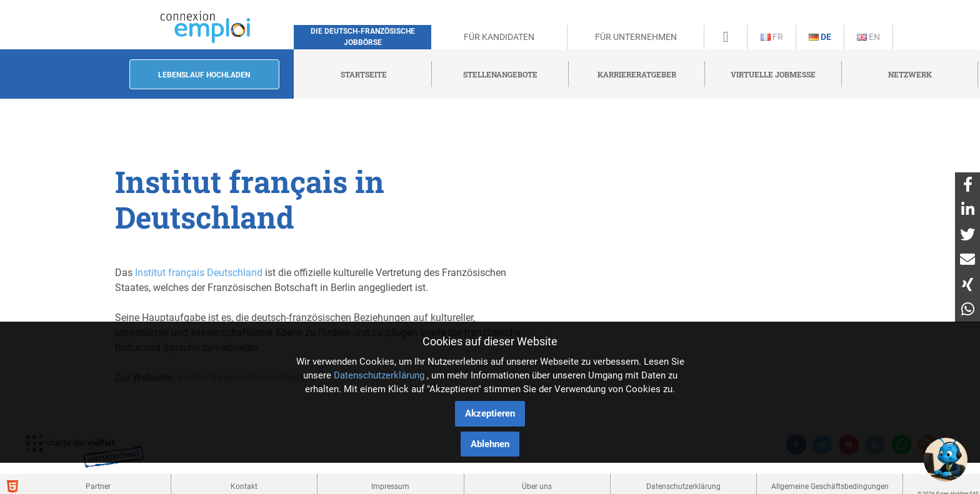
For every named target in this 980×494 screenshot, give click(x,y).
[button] (946, 460)
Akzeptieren (490, 413)
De (820, 37)
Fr (772, 37)
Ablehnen (490, 444)
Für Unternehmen (636, 37)
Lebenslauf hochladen (204, 75)
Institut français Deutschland (199, 273)
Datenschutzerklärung (379, 375)
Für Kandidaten (499, 37)
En (868, 37)
